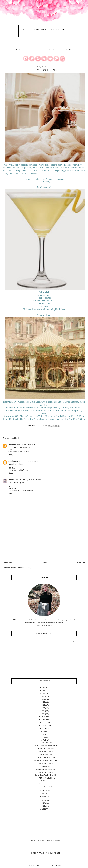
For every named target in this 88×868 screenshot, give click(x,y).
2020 (43, 702)
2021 (43, 699)
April (45, 740)
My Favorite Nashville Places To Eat (46, 760)
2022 (43, 696)
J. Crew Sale (46, 766)
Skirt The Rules (46, 781)
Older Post (81, 563)
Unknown (12, 445)
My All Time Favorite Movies (46, 778)
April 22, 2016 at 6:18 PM (31, 480)
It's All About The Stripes (46, 749)
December (44, 716)
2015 (43, 800)
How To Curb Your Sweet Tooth (46, 769)
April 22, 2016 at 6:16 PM (28, 461)
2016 (43, 714)
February (45, 794)
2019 (43, 705)
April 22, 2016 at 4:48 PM (27, 445)
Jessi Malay (13, 461)
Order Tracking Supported (46, 853)
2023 (44, 693)
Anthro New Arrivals (46, 787)
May (44, 737)
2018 (43, 708)
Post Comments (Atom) (22, 568)
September (44, 725)
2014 (43, 803)
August (44, 728)
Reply (11, 455)
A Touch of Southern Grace (44, 29)
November (44, 719)
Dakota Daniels (15, 480)
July (44, 731)
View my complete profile (44, 625)
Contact (68, 50)
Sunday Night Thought (46, 751)
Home (18, 50)
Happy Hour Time (46, 743)
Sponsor (50, 50)
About (34, 50)
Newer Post (7, 563)
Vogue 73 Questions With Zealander (46, 746)
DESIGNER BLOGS (55, 865)
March (44, 791)
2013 (43, 806)
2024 (44, 690)
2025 (44, 687)
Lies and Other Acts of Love (46, 757)
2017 (43, 711)
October (44, 722)
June (45, 734)
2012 (44, 809)
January (44, 796)
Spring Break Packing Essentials (46, 775)
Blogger (57, 840)
